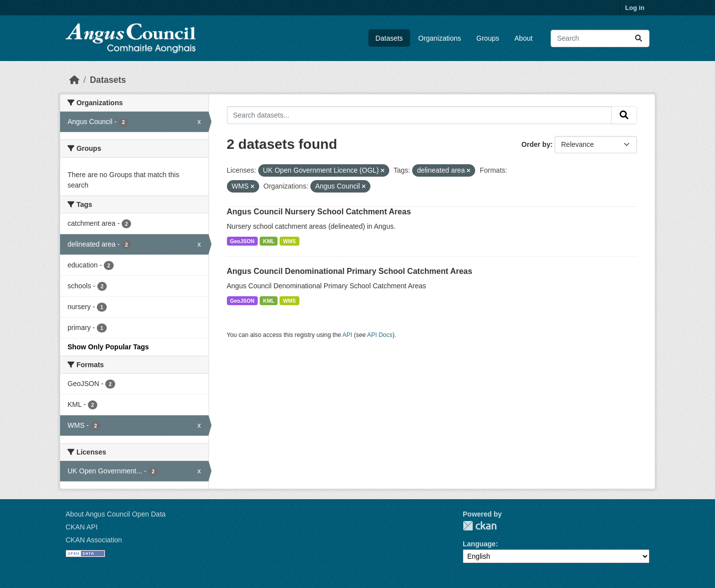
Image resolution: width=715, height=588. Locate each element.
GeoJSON (242, 241)
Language (479, 544)
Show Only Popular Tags (108, 347)
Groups (488, 38)
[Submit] (639, 38)
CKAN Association (94, 540)
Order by (536, 144)
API (348, 335)
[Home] (74, 80)
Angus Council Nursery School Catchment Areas (319, 212)
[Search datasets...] (600, 38)
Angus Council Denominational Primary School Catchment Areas (350, 271)
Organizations (439, 38)
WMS (289, 241)
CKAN (480, 526)
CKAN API (82, 527)
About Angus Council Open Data (116, 514)
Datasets (389, 38)
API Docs (380, 335)
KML (269, 241)
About (524, 38)
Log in (635, 8)
